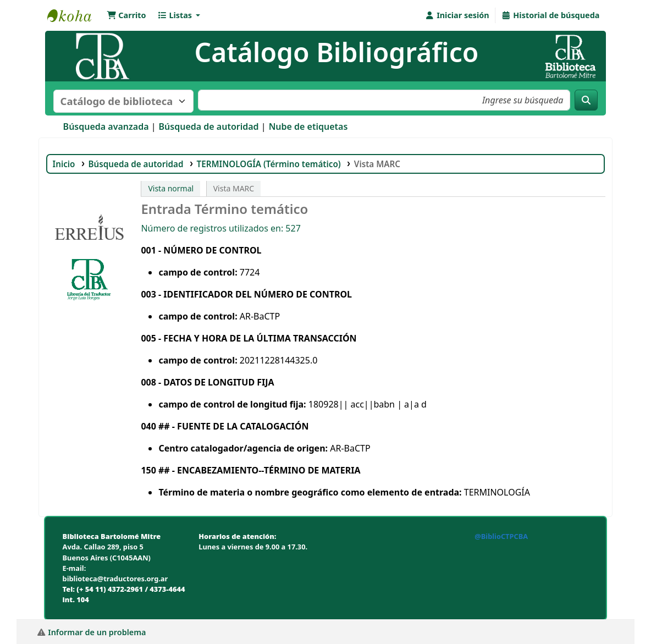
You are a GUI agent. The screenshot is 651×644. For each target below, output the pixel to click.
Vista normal (171, 188)
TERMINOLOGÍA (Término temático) (269, 164)
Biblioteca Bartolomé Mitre (75, 15)
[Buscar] (586, 100)
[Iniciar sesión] (457, 15)
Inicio (64, 164)
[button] (126, 15)
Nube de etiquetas (308, 126)
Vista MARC (378, 164)
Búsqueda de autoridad (209, 126)
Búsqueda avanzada (106, 126)
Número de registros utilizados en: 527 (220, 228)
